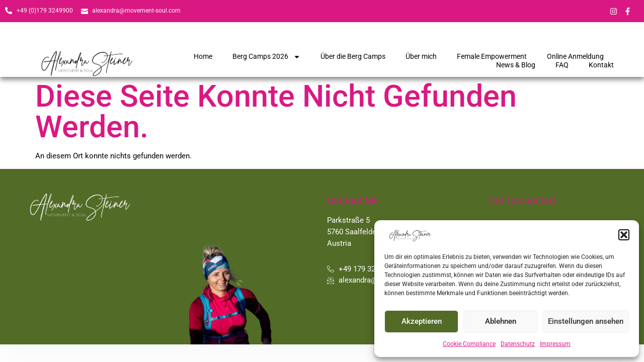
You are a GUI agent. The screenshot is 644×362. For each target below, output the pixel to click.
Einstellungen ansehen (586, 321)
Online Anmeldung (575, 56)
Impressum (555, 344)
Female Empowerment (492, 56)
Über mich (421, 56)
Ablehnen (501, 321)
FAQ (562, 65)
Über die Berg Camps (353, 56)
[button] (624, 235)
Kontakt (601, 65)
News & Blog (516, 65)
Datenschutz (518, 344)
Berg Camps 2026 (266, 57)
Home (203, 56)
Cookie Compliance (469, 344)
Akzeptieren (422, 321)
